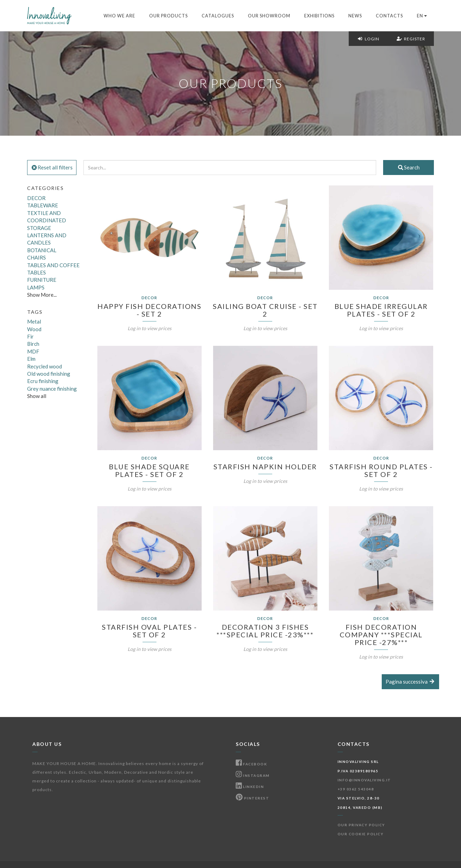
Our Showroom (269, 16)
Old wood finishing (49, 374)
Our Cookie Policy (361, 834)
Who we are (119, 16)
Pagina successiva (410, 682)
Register (411, 39)
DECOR (36, 198)
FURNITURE (42, 280)
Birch (33, 344)
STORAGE (39, 228)
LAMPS (36, 287)
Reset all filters (52, 167)
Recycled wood (45, 366)
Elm (31, 359)
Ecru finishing (43, 381)
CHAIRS (37, 257)
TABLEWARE (43, 205)
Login (368, 39)
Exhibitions (319, 16)
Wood (34, 329)
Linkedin (250, 787)
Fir (30, 336)
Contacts (389, 16)
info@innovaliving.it (364, 780)
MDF (33, 351)
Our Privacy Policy (361, 825)
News (355, 16)
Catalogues (218, 16)
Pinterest (252, 798)
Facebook (251, 764)
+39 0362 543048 (356, 789)
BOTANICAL (42, 250)
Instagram (253, 775)
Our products (168, 16)
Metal (34, 321)
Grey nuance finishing (52, 389)
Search (409, 167)
